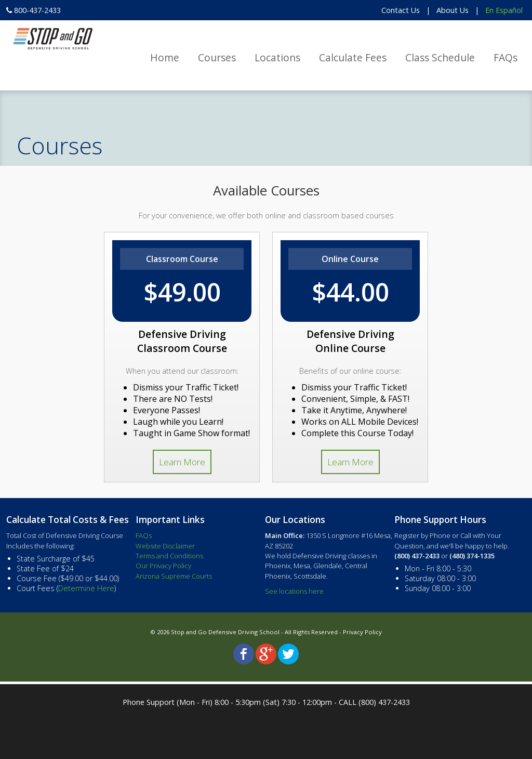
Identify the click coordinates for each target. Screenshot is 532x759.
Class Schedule (440, 57)
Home (165, 57)
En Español (504, 10)
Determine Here (86, 588)
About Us (453, 10)
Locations (277, 57)
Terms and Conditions (169, 556)
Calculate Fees (353, 57)
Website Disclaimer (165, 546)
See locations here (294, 591)
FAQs (506, 57)
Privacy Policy (362, 632)
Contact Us (401, 10)
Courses (217, 57)
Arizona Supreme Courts (174, 576)
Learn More (182, 462)
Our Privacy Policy (163, 566)
